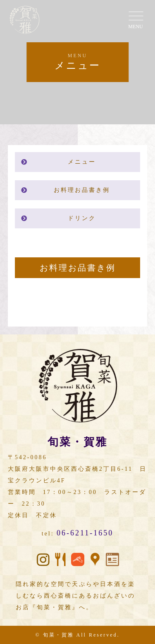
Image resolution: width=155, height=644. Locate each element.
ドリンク (82, 218)
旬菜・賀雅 (58, 635)
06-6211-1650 (85, 533)
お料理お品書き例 (82, 190)
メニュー (82, 162)
